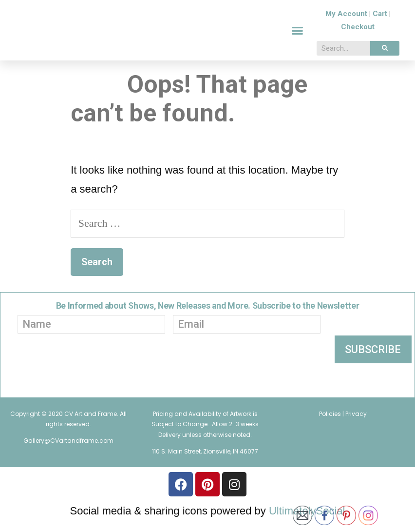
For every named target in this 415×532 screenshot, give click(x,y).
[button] (298, 36)
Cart (380, 20)
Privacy (356, 425)
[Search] (385, 54)
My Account (346, 20)
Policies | (332, 425)
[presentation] (165, 380)
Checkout (358, 33)
